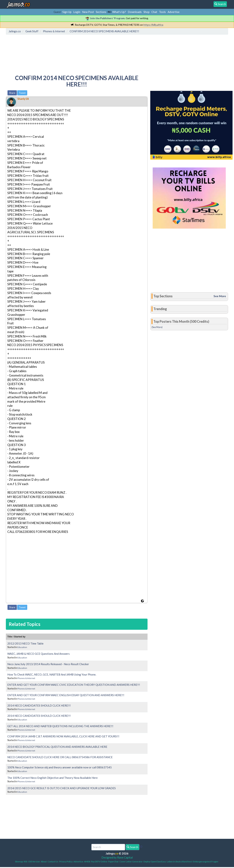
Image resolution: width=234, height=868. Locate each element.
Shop (147, 12)
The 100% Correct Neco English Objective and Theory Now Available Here (52, 778)
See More (220, 296)
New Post (88, 12)
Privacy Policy (66, 862)
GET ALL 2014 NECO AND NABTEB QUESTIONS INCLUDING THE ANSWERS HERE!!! (60, 726)
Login (77, 12)
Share (12, 93)
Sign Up (67, 12)
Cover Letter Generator (131, 862)
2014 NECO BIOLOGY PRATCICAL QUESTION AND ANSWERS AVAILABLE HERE (57, 747)
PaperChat (113, 862)
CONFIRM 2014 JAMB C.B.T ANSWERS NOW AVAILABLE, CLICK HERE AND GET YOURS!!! (63, 736)
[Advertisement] (74, 52)
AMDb (87, 862)
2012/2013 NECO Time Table (25, 643)
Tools (162, 12)
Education (22, 647)
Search (132, 847)
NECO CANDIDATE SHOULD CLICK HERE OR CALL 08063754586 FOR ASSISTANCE (60, 757)
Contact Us (53, 862)
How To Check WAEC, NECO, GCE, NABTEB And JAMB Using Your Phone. (52, 674)
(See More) (157, 327)
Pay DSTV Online (99, 862)
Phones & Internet (26, 678)
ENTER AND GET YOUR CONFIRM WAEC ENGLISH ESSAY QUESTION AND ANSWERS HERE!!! (66, 695)
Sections (101, 12)
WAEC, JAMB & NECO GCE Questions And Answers (38, 654)
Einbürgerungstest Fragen (205, 862)
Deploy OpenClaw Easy (155, 862)
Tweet (22, 93)
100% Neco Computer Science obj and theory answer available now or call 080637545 (60, 767)
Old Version (34, 862)
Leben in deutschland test (179, 862)
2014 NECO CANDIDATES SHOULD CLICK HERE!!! (39, 705)
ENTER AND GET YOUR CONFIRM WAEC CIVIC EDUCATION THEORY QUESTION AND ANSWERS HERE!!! (74, 685)
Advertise (174, 12)
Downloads (135, 12)
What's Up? (119, 12)
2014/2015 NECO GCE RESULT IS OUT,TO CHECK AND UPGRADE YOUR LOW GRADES (62, 788)
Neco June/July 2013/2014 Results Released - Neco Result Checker (48, 664)
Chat (154, 12)
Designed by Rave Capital (117, 857)
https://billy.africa (153, 25)
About (44, 862)
